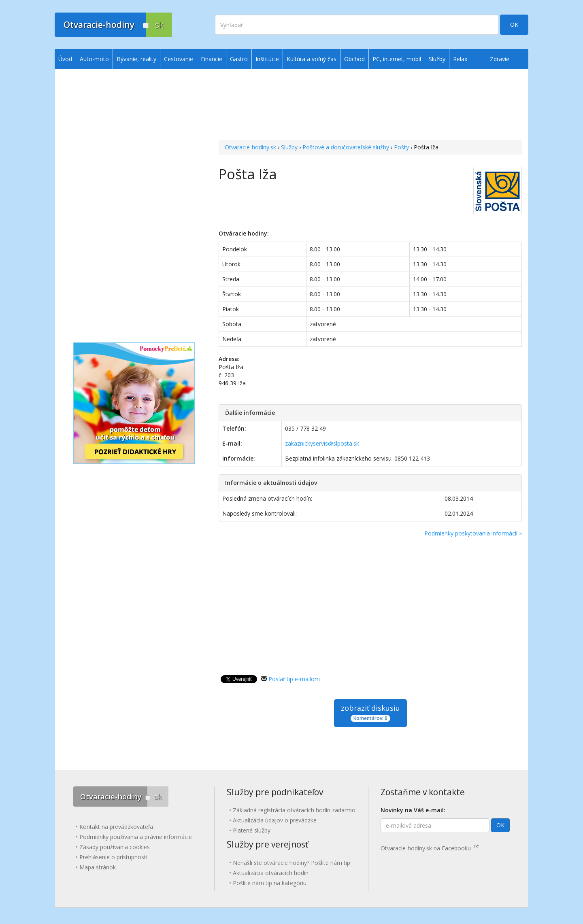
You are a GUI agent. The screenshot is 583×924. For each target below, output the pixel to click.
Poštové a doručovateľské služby (346, 147)
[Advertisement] (370, 106)
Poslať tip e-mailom (294, 679)
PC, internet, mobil (397, 59)
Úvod (65, 59)
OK (514, 24)
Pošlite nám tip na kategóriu (270, 883)
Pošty (401, 147)
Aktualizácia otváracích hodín (271, 873)
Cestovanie (179, 59)
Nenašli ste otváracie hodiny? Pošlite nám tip (291, 863)
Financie (212, 59)
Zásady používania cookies (115, 847)
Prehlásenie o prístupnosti (113, 857)
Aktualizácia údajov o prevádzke (275, 820)
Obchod (354, 59)
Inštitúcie (267, 59)
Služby (289, 147)
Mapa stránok (98, 867)
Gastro (239, 59)
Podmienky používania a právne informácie (136, 837)
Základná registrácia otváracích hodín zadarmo (294, 810)
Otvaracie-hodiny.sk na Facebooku (430, 848)
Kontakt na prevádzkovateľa (116, 827)
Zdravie (500, 59)
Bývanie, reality (136, 59)
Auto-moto (94, 59)
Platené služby (252, 830)
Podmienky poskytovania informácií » (473, 533)
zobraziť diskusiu (370, 713)
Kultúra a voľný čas (312, 59)
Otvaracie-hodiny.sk (250, 147)
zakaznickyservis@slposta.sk (322, 443)
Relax (460, 59)
